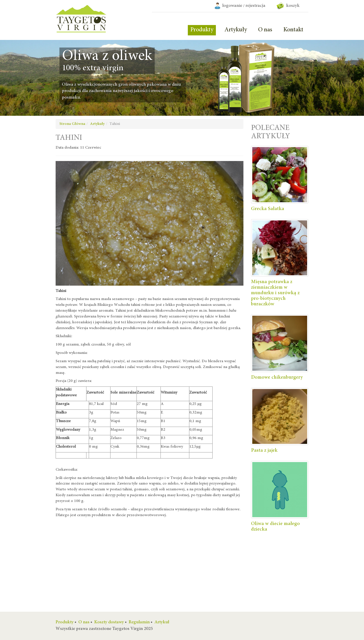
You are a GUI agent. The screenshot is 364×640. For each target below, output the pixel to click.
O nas (265, 30)
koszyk (288, 6)
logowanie (232, 6)
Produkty (202, 30)
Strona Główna (72, 124)
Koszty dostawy (109, 622)
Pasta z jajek (264, 450)
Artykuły (236, 30)
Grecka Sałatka (268, 209)
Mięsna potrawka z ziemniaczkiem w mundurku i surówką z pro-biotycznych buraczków (275, 293)
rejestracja (255, 6)
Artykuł (162, 622)
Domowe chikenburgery (277, 377)
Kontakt (293, 30)
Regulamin (139, 622)
